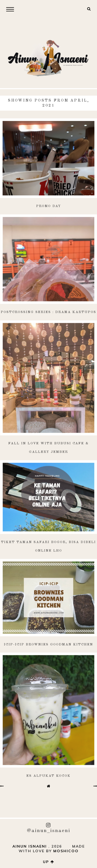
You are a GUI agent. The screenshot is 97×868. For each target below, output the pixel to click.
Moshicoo (66, 851)
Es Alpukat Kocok (48, 776)
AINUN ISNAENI (30, 846)
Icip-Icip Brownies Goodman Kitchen (48, 645)
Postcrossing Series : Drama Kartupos (48, 312)
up (49, 862)
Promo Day (49, 206)
